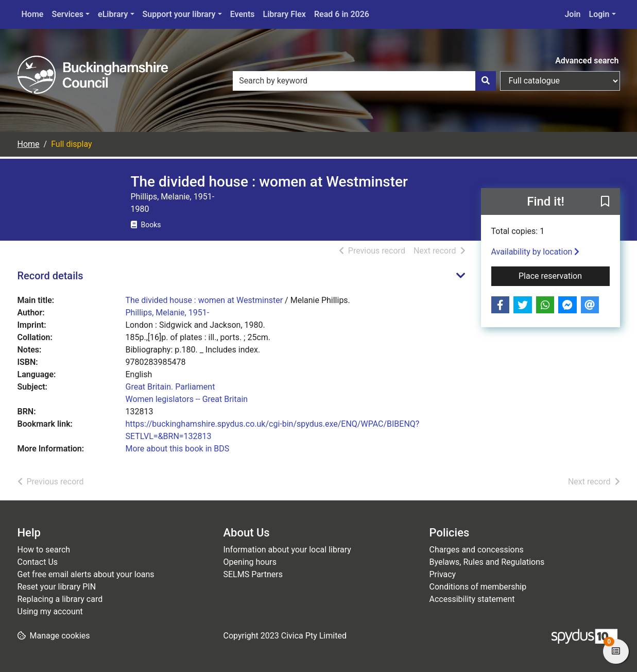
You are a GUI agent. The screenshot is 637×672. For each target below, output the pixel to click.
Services (67, 14)
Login (599, 14)
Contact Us (38, 562)
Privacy (443, 574)
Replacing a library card (60, 599)
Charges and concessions (477, 550)
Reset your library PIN (57, 587)
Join (572, 14)
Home (33, 14)
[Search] (486, 81)
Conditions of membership (478, 587)
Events (243, 14)
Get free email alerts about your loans (86, 574)
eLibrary (113, 14)
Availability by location (536, 252)
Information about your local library (287, 550)
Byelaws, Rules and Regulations (487, 562)
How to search (44, 550)
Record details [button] (50, 276)
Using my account (50, 611)
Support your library (179, 14)
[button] (605, 202)
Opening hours (250, 562)
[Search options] (560, 81)
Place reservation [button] (564, 275)
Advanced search (587, 61)
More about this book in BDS (178, 449)
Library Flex (285, 14)
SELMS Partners (253, 574)
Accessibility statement (472, 599)
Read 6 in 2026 (342, 14)
